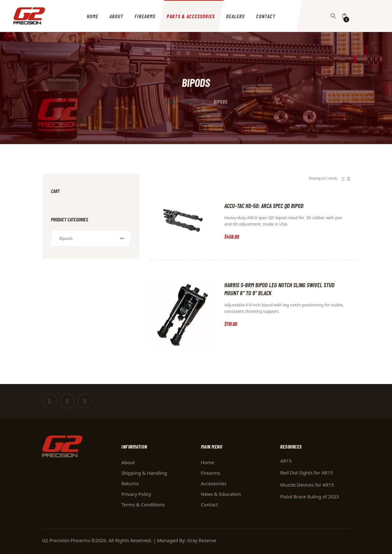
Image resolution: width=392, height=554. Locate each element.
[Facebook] (50, 401)
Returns (130, 483)
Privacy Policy (136, 494)
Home (170, 102)
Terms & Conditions (143, 504)
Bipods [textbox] (92, 238)
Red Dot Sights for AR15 (307, 473)
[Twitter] (67, 401)
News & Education (221, 494)
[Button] (333, 16)
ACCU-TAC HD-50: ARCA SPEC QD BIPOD (264, 206)
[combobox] (91, 238)
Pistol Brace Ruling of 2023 (310, 496)
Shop (188, 102)
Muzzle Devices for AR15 (307, 485)
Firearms (211, 473)
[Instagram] (85, 401)
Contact (209, 504)
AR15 (286, 461)
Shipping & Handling (144, 473)
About (128, 462)
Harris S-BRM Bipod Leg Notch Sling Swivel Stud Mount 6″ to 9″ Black (279, 289)
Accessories (214, 483)
